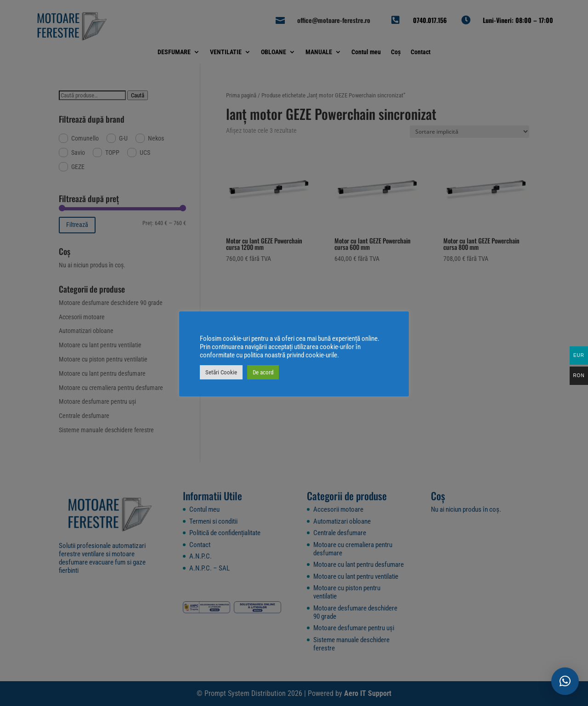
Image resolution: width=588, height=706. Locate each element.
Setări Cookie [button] (221, 372)
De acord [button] (263, 372)
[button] (565, 681)
